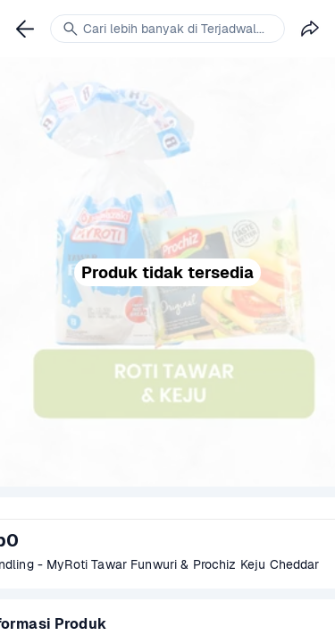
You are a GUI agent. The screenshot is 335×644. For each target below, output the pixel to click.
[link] (25, 29)
